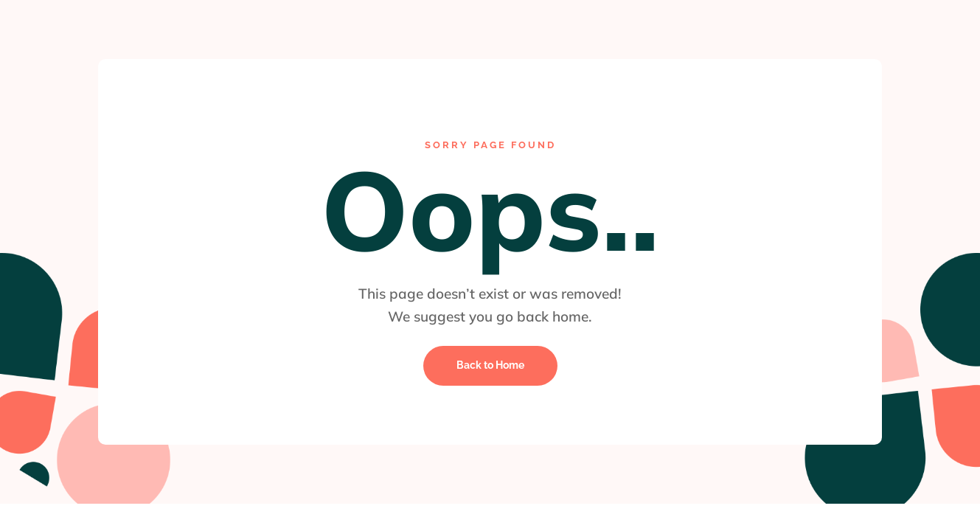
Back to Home (490, 365)
